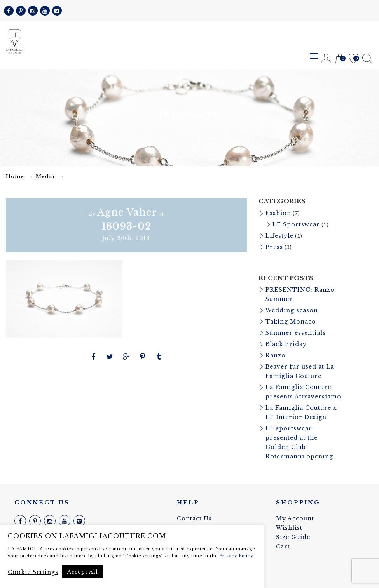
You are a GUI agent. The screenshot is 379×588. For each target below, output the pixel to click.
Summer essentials (296, 333)
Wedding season (292, 310)
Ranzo (276, 355)
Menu (314, 56)
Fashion (278, 213)
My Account (295, 518)
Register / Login (326, 58)
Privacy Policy (236, 556)
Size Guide (293, 537)
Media (45, 177)
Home (15, 177)
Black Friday (286, 344)
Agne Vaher (127, 212)
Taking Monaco (291, 322)
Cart (340, 59)
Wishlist (354, 59)
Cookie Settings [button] (33, 572)
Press (274, 247)
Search (367, 58)
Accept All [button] (83, 572)
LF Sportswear (296, 224)
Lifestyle (279, 236)
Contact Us (194, 518)
